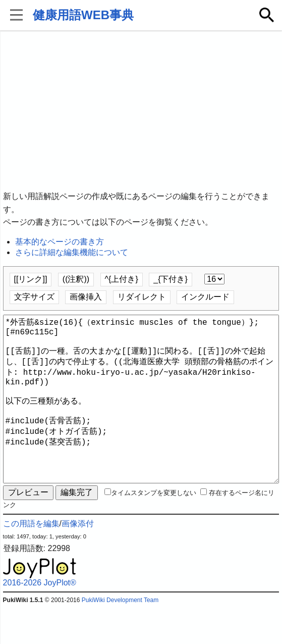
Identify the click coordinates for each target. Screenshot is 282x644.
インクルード (205, 297)
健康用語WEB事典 (83, 15)
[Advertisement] (141, 111)
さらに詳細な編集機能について (72, 252)
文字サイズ (34, 297)
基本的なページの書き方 (60, 242)
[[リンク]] (31, 279)
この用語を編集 (31, 560)
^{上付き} (122, 279)
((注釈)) (76, 279)
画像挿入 (86, 297)
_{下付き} (171, 279)
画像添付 (78, 560)
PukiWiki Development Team (120, 636)
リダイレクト (142, 297)
